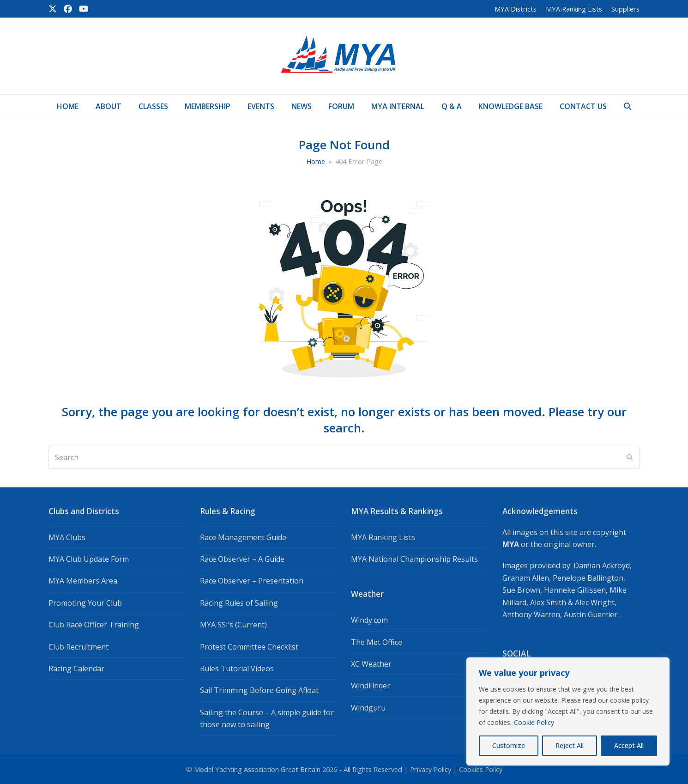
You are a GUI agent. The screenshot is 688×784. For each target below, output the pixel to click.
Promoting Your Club (85, 603)
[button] (627, 106)
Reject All (570, 745)
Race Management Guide (243, 537)
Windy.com (369, 620)
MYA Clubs (67, 537)
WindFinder (371, 686)
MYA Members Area (83, 581)
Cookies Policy (481, 769)
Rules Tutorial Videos (237, 669)
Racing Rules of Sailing (239, 603)
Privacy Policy (431, 769)
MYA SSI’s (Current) (233, 625)
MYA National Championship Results (414, 559)
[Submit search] (630, 457)
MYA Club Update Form (89, 559)
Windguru (368, 708)
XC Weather (371, 664)
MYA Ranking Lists (383, 537)
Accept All (629, 745)
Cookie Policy (534, 722)
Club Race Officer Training (94, 625)
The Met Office (377, 642)
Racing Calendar (76, 669)
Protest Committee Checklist (249, 647)
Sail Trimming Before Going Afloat (259, 690)
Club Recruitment (78, 647)
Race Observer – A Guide (242, 559)
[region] (568, 711)
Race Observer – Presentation (252, 581)
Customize (509, 745)
